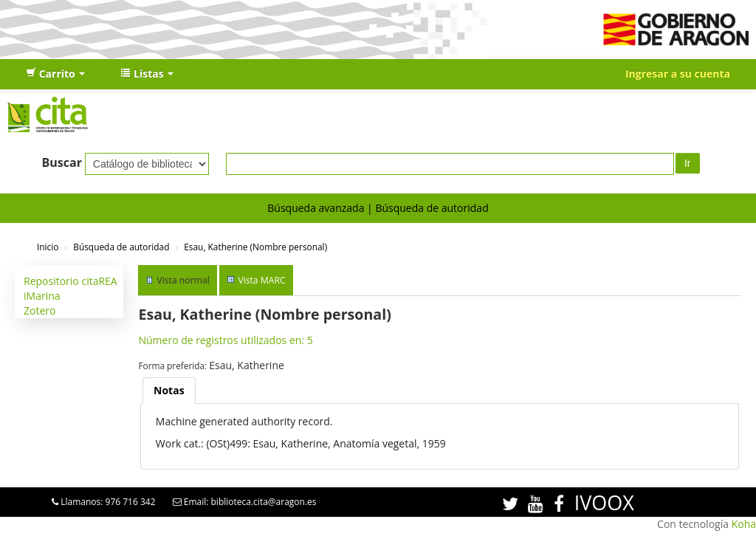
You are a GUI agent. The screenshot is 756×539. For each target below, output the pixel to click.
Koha (744, 524)
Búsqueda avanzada (316, 208)
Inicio (48, 247)
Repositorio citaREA (71, 281)
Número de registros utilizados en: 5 (225, 340)
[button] (55, 74)
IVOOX (604, 502)
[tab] (169, 391)
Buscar (62, 162)
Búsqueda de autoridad (432, 208)
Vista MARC (261, 280)
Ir (688, 163)
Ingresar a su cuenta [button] (678, 73)
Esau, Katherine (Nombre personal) (255, 247)
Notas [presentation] (169, 390)
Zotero (39, 310)
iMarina (42, 296)
